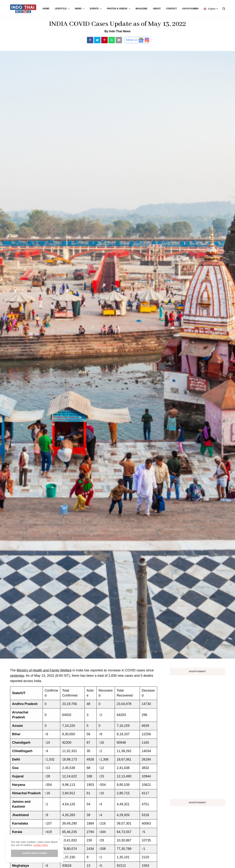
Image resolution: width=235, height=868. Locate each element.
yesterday (17, 676)
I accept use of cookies (34, 853)
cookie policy (41, 845)
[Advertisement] (198, 736)
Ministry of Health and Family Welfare (44, 670)
